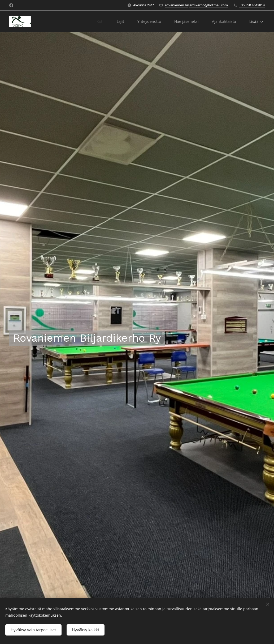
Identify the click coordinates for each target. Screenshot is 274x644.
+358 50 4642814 (252, 5)
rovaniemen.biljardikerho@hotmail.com (196, 5)
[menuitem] (99, 22)
